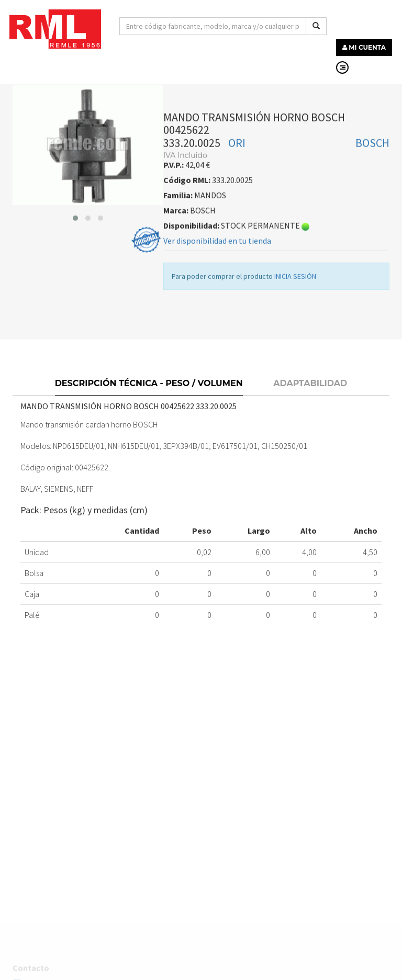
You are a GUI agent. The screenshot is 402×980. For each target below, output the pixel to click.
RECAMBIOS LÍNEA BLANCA (64, 88)
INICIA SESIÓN (295, 291)
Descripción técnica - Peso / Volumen (149, 401)
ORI (237, 157)
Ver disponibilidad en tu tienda (217, 255)
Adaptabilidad (310, 401)
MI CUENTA (364, 47)
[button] (75, 233)
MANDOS (137, 88)
